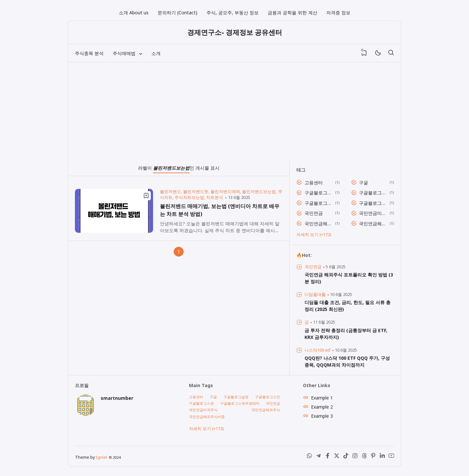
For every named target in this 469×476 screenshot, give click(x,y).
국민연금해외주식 (319, 224)
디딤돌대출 (315, 294)
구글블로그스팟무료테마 (373, 203)
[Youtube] (391, 457)
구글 (363, 182)
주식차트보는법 (189, 197)
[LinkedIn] (382, 457)
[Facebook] (328, 457)
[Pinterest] (373, 457)
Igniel (101, 457)
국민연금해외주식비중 (373, 224)
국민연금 (314, 213)
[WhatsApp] (309, 457)
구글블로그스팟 (319, 203)
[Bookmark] (146, 196)
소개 (156, 53)
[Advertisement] (234, 111)
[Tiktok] (346, 457)
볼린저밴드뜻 (196, 192)
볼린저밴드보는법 (259, 192)
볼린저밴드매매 (225, 192)
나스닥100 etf (318, 350)
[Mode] (378, 53)
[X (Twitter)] (337, 457)
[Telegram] (319, 457)
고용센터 (314, 182)
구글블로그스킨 (373, 193)
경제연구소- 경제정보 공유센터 (235, 32)
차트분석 (215, 197)
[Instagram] (355, 457)
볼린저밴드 (171, 192)
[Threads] (364, 457)
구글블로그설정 (319, 193)
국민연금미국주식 (373, 213)
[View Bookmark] (364, 53)
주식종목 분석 (89, 53)
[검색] (391, 53)
